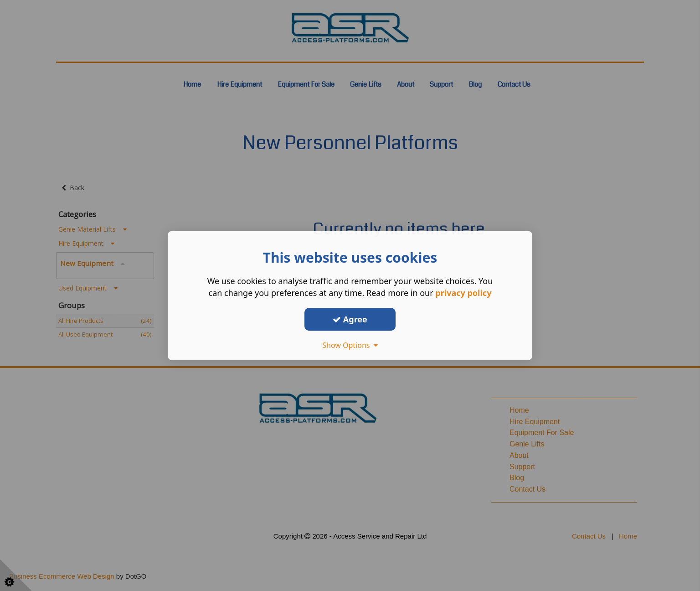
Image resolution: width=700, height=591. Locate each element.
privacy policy (463, 293)
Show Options (350, 345)
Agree (350, 319)
